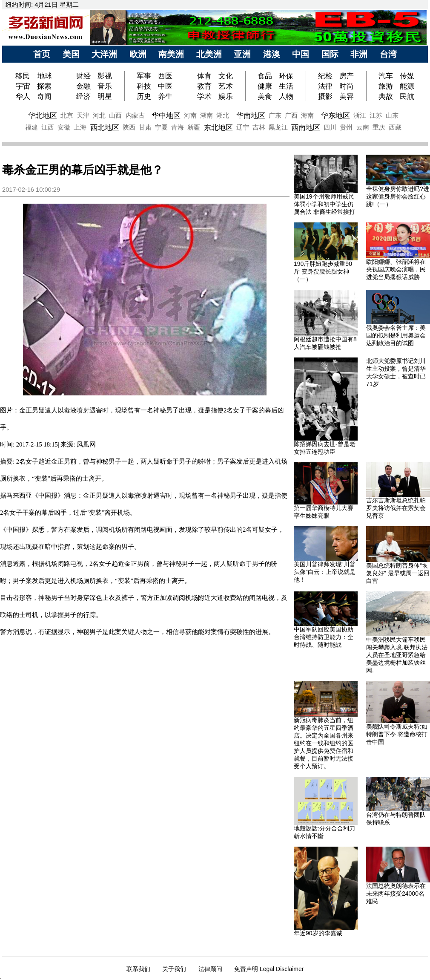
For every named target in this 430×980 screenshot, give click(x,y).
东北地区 (218, 127)
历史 (144, 96)
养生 (165, 96)
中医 (165, 86)
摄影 (325, 96)
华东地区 (335, 115)
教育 (204, 86)
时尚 (347, 86)
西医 (165, 76)
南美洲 (171, 54)
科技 (144, 86)
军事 (144, 76)
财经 (83, 76)
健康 (265, 86)
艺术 (226, 86)
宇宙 (23, 86)
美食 (265, 96)
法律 (325, 86)
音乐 (105, 86)
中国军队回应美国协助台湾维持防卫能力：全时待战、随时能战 (324, 637)
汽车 (386, 76)
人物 (286, 96)
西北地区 (105, 127)
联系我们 (138, 969)
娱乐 (226, 96)
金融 (83, 86)
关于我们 (174, 969)
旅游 (386, 86)
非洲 (359, 54)
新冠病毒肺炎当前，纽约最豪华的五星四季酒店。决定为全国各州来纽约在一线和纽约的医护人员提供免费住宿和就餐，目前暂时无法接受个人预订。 (324, 743)
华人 (23, 96)
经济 (83, 96)
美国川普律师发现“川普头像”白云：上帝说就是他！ (325, 572)
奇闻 (44, 96)
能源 (407, 86)
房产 (347, 76)
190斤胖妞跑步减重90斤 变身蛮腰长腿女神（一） (323, 271)
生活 (286, 86)
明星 (105, 96)
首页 (42, 54)
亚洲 (242, 54)
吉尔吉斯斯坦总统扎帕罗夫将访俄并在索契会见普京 (396, 508)
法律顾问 (210, 969)
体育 (204, 76)
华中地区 (166, 115)
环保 (286, 76)
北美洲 (209, 54)
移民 (24, 76)
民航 (407, 96)
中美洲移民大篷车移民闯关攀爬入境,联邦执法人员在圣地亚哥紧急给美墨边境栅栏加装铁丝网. (397, 655)
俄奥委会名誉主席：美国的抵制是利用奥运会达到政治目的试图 (396, 335)
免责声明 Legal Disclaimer (269, 969)
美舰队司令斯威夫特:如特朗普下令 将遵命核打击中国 (397, 734)
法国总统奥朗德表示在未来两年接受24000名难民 (396, 894)
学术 (204, 96)
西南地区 (306, 127)
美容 (347, 96)
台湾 (388, 54)
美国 (71, 54)
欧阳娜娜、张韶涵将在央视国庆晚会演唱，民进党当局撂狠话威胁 (396, 269)
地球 (45, 76)
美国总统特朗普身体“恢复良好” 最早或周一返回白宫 (398, 573)
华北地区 (43, 115)
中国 (301, 54)
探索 (44, 86)
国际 (330, 54)
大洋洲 (104, 54)
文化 (226, 76)
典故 (386, 96)
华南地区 (251, 115)
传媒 (407, 76)
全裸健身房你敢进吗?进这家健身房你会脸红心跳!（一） (398, 196)
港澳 (272, 54)
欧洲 (138, 54)
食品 (265, 76)
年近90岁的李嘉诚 (318, 933)
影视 (105, 76)
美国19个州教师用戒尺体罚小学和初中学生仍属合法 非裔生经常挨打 (324, 204)
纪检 (325, 76)
